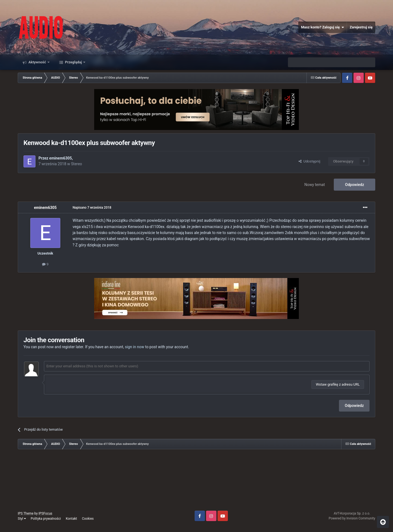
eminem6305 (60, 158)
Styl (22, 519)
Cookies (88, 519)
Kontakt (71, 519)
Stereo (76, 164)
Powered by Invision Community (352, 518)
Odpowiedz (355, 185)
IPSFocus (45, 513)
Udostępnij (309, 161)
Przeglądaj (74, 62)
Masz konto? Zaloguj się (322, 27)
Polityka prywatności (46, 519)
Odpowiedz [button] (354, 406)
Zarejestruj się (361, 27)
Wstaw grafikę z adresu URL (338, 384)
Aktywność (37, 62)
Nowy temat (315, 185)
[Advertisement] (196, 482)
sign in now (135, 347)
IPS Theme (26, 513)
